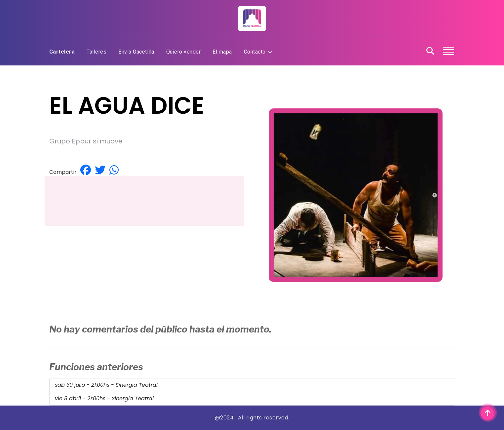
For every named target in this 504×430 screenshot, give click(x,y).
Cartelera (62, 52)
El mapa (222, 52)
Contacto (258, 52)
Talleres (97, 52)
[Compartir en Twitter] (100, 170)
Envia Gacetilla (136, 52)
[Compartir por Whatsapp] (114, 170)
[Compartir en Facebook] (86, 170)
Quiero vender (184, 52)
